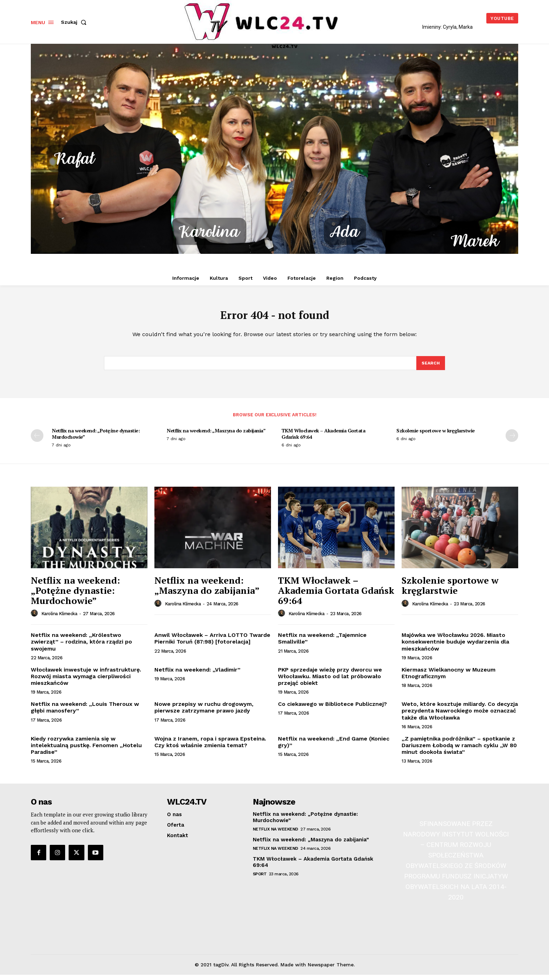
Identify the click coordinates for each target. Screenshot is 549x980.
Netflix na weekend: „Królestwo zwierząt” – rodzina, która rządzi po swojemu (81, 647)
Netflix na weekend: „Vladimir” (197, 675)
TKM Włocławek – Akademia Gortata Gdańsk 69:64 (323, 439)
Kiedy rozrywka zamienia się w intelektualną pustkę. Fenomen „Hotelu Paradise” (86, 750)
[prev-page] (37, 441)
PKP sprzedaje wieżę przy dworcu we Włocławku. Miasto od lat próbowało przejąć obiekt (330, 681)
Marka (466, 27)
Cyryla (450, 27)
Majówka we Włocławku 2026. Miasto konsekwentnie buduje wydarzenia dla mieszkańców (455, 647)
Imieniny (432, 27)
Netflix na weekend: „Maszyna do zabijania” (216, 436)
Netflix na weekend (276, 834)
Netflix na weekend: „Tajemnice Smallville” (322, 644)
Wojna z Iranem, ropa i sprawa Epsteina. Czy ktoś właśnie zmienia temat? (210, 747)
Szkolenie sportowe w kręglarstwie (436, 436)
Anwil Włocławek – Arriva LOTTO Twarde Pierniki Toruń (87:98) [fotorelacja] (212, 644)
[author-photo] (35, 619)
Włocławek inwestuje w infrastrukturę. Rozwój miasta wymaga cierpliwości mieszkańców (86, 681)
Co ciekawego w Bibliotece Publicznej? (332, 709)
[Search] (430, 368)
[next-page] (512, 441)
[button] (75, 22)
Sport (260, 879)
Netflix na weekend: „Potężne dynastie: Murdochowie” (96, 439)
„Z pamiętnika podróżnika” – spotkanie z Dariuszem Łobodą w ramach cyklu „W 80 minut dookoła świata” (459, 750)
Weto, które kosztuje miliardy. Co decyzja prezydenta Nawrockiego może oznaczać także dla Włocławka (460, 716)
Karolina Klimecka (59, 619)
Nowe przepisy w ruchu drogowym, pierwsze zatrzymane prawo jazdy (204, 713)
